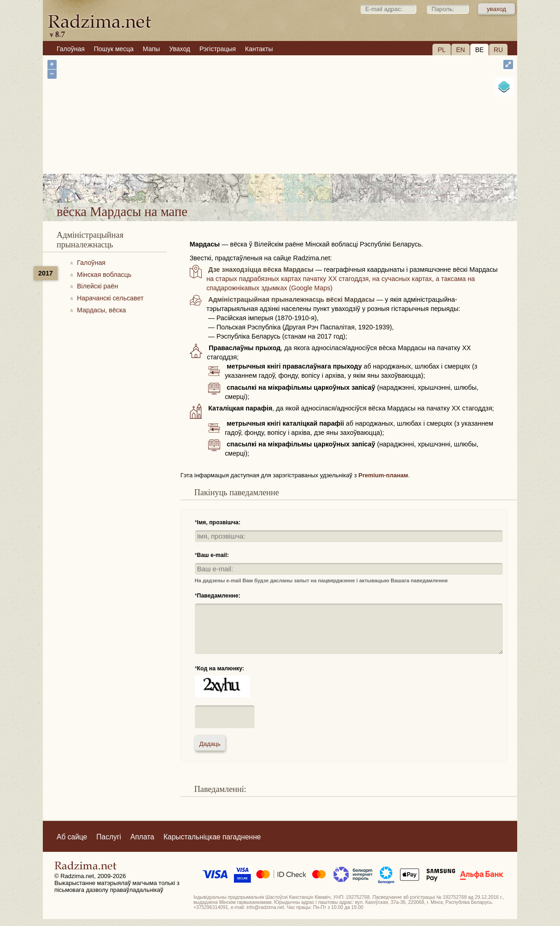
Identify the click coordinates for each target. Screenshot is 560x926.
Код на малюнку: (221, 668)
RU (498, 50)
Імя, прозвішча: (219, 522)
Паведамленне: (219, 596)
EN (460, 50)
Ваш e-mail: (213, 555)
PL (441, 50)
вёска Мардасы (313, 179)
